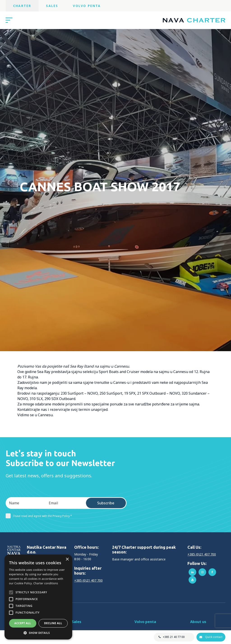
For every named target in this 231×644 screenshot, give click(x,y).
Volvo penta (145, 622)
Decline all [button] (53, 623)
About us (198, 622)
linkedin (192, 572)
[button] (38, 633)
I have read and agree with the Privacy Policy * (39, 516)
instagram (202, 572)
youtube (192, 580)
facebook (212, 572)
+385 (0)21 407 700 (88, 580)
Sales (52, 6)
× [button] (67, 559)
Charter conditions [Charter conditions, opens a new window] (46, 583)
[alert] (38, 597)
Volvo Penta (87, 6)
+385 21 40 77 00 (173, 637)
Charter (22, 6)
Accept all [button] (23, 623)
